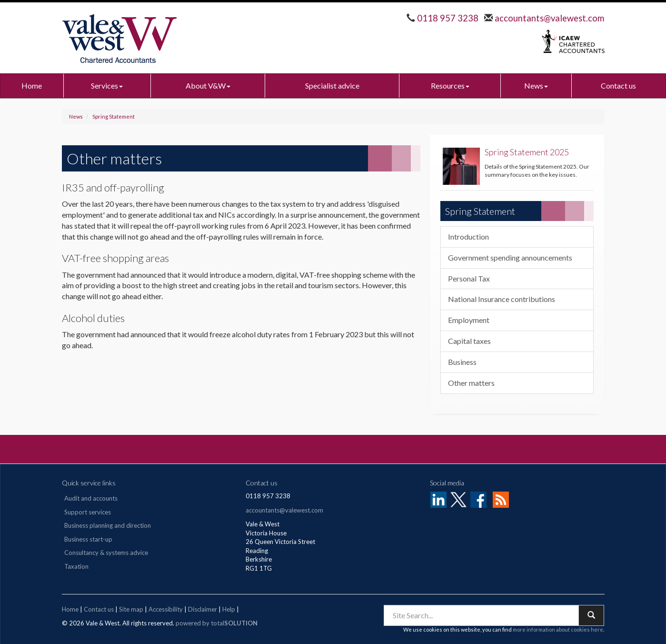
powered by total (217, 623)
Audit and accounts (91, 498)
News (536, 86)
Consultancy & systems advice (106, 553)
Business (462, 362)
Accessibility (166, 609)
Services (107, 86)
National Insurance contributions (502, 299)
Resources (450, 86)
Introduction (468, 236)
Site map (131, 609)
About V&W (208, 86)
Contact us (618, 86)
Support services (88, 512)
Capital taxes (469, 341)
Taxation (76, 566)
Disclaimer (203, 609)
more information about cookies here (558, 629)
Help (229, 609)
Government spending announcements (510, 257)
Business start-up (88, 539)
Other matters (471, 383)
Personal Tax (469, 278)
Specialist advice (332, 86)
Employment (469, 320)
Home (32, 86)
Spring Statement (114, 116)
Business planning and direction (108, 525)
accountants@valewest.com (548, 18)
